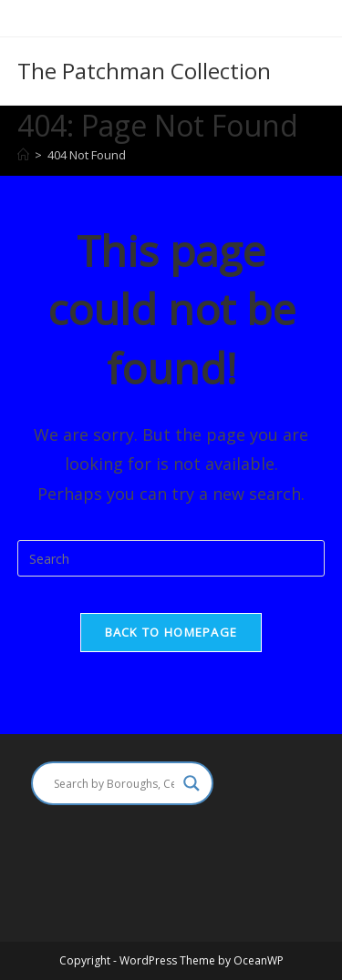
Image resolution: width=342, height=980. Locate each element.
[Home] (23, 155)
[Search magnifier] (192, 783)
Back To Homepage (171, 632)
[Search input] (114, 783)
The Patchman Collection (144, 71)
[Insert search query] (171, 558)
